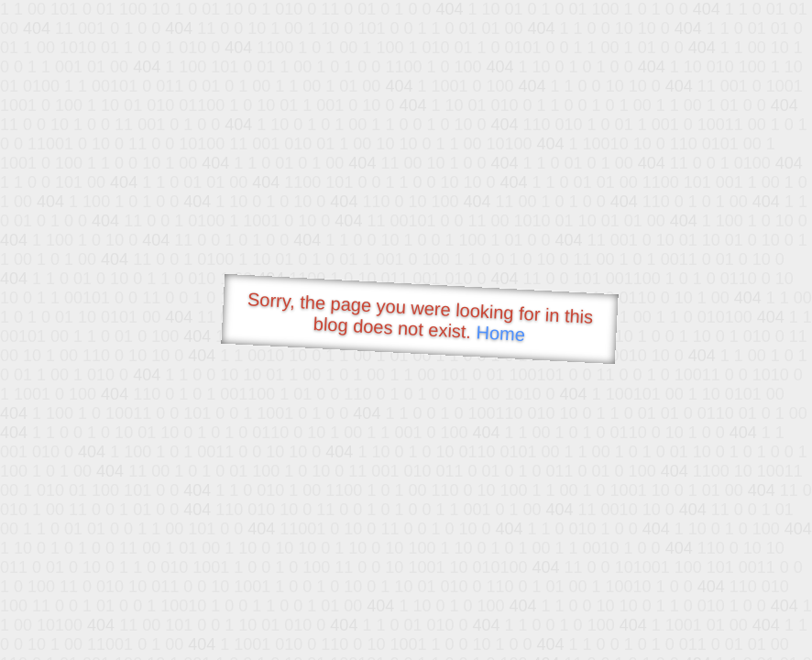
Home (500, 333)
